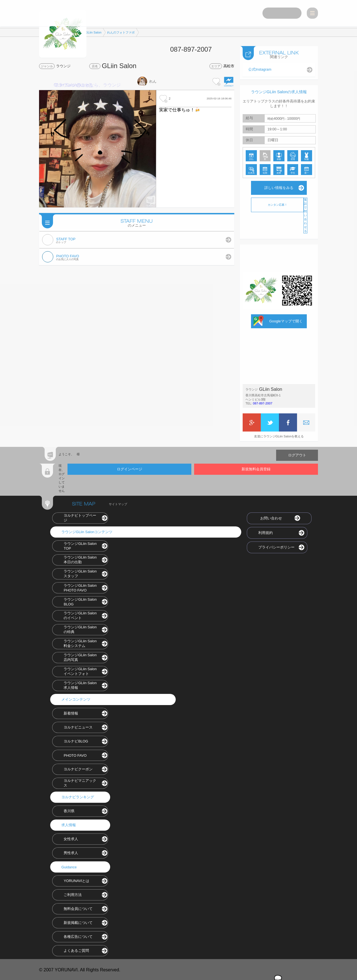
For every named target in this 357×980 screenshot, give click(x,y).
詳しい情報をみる (279, 187)
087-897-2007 (263, 402)
